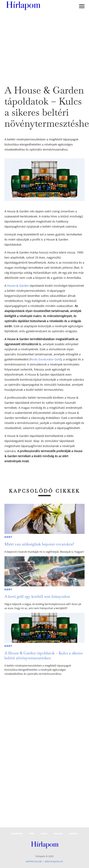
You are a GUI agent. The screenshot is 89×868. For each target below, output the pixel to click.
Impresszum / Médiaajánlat (44, 861)
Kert (8, 537)
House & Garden (18, 286)
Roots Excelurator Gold (45, 359)
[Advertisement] (30, 45)
